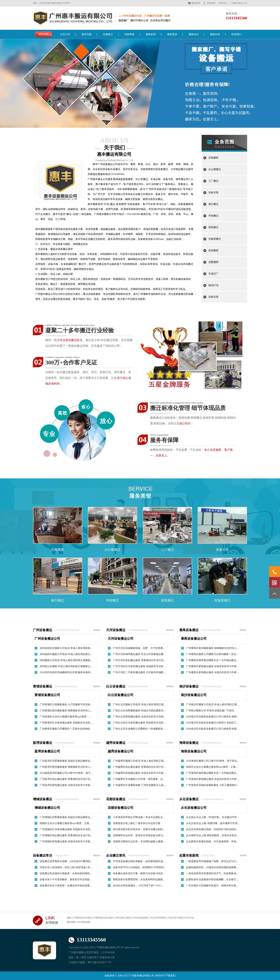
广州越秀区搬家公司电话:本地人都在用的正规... (139, 761)
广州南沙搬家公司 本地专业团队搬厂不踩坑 (210, 711)
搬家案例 (172, 34)
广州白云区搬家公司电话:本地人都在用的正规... (139, 704)
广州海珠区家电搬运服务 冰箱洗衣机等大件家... (212, 779)
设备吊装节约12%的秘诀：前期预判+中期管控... (139, 867)
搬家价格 (215, 34)
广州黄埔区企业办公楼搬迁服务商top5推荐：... (65, 717)
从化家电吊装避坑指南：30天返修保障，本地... (212, 841)
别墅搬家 (213, 262)
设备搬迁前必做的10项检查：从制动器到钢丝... (66, 873)
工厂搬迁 (213, 181)
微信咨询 (196, 3)
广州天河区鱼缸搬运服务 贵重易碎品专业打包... (139, 660)
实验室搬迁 (215, 239)
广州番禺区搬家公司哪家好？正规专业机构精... (66, 729)
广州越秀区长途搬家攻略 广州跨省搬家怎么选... (139, 785)
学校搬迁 (213, 216)
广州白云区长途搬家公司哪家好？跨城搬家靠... (139, 729)
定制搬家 (213, 158)
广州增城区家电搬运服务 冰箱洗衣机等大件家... (66, 841)
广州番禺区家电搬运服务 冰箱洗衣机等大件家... (212, 666)
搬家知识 (194, 34)
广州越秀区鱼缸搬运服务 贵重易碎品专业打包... (139, 767)
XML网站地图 (83, 922)
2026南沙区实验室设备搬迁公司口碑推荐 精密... (212, 729)
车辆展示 (108, 34)
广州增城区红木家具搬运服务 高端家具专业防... (66, 829)
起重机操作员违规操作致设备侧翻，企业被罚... (212, 879)
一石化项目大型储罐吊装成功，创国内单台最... (212, 886)
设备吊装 (213, 193)
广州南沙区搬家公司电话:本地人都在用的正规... (212, 704)
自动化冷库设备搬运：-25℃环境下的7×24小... (138, 886)
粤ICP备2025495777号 (99, 962)
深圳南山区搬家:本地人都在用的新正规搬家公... (66, 666)
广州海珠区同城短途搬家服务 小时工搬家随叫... (212, 785)
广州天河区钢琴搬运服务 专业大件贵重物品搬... (139, 654)
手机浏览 (211, 3)
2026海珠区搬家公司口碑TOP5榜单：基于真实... (212, 761)
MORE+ (97, 630)
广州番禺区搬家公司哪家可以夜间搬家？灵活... (212, 654)
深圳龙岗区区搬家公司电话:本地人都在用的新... (66, 648)
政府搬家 (213, 251)
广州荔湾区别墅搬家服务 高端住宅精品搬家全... (66, 761)
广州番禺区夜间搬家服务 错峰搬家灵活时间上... (212, 648)
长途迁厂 (213, 274)
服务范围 (86, 34)
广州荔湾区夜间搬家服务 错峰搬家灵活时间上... (66, 767)
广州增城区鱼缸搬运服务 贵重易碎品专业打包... (66, 835)
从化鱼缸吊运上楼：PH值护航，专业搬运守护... (212, 817)
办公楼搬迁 (215, 169)
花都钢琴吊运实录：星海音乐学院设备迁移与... (139, 835)
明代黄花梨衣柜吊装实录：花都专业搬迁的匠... (139, 829)
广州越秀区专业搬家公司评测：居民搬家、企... (139, 779)
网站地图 (71, 922)
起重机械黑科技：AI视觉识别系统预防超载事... (212, 867)
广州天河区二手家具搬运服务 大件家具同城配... (139, 672)
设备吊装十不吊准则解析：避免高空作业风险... (66, 879)
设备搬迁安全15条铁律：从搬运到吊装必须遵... (66, 886)
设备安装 (213, 297)
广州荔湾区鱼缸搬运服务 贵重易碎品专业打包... (66, 779)
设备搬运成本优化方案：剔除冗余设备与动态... (139, 873)
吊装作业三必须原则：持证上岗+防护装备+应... (66, 867)
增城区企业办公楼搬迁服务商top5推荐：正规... (65, 823)
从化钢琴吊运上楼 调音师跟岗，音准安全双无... (212, 835)
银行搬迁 (213, 204)
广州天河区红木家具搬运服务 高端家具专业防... (139, 666)
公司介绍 (65, 34)
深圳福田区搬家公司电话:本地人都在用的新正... (66, 654)
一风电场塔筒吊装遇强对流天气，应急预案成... (212, 873)
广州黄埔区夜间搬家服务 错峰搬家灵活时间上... (66, 711)
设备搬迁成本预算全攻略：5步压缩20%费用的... (66, 861)
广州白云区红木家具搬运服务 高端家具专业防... (139, 723)
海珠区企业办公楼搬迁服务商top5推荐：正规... (212, 767)
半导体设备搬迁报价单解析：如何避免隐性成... (139, 861)
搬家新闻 (151, 34)
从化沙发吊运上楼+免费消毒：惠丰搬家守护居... (213, 823)
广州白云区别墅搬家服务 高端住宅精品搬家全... (139, 711)
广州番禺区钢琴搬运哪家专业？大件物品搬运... (212, 660)
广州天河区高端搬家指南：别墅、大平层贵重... (139, 648)
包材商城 (129, 34)
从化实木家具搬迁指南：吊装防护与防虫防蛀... (212, 829)
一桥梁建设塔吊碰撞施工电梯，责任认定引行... (212, 861)
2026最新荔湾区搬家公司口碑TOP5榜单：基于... (66, 773)
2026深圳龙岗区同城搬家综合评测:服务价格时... (66, 672)
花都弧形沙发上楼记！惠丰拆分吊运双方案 (137, 823)
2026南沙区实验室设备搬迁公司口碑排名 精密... (212, 717)
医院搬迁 (213, 227)
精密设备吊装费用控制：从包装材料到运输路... (139, 879)
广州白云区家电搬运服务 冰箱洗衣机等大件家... (139, 717)
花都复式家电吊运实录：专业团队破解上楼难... (139, 841)
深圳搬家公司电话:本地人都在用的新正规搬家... (66, 660)
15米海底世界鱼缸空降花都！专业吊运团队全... (139, 817)
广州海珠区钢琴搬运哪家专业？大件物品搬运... (212, 773)
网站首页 (44, 34)
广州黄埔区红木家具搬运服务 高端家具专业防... (66, 723)
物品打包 (213, 285)
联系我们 (223, 3)
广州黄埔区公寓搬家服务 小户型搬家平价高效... (66, 704)
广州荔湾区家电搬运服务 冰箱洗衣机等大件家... (66, 785)
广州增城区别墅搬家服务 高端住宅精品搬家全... (66, 817)
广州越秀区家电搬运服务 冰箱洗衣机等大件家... (139, 773)
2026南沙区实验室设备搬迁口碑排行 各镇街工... (212, 723)
